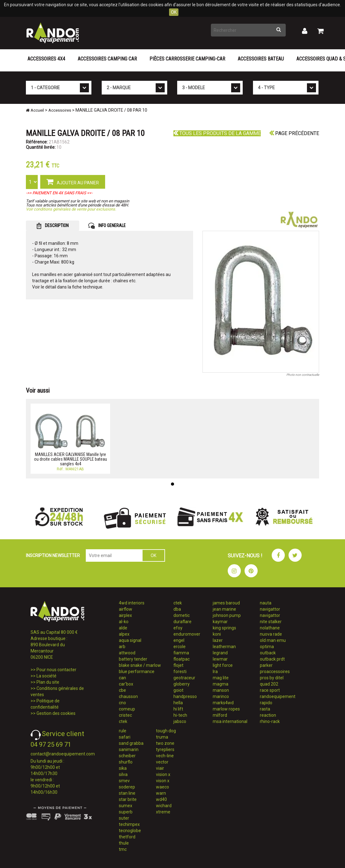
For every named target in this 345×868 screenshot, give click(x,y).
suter (124, 818)
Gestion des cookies (56, 713)
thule (124, 843)
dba (177, 609)
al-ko (124, 622)
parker (266, 665)
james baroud (226, 603)
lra (215, 672)
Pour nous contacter (56, 670)
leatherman (224, 647)
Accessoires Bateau (261, 59)
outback (268, 653)
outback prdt (272, 659)
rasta (265, 709)
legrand (220, 653)
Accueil (35, 110)
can (122, 678)
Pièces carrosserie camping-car (187, 59)
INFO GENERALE (107, 226)
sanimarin (129, 749)
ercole (180, 647)
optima (267, 647)
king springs (224, 628)
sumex (126, 806)
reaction (268, 715)
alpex (124, 634)
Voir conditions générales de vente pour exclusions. (71, 209)
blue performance (137, 672)
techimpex (129, 824)
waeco (163, 787)
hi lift (178, 709)
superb (126, 812)
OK (174, 12)
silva (123, 774)
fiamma (181, 653)
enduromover (187, 634)
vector (162, 762)
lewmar (220, 659)
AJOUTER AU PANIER (73, 182)
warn (161, 793)
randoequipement (278, 696)
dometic (182, 615)
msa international (230, 721)
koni (217, 634)
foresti (180, 672)
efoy (178, 628)
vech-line (165, 756)
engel (179, 640)
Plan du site (48, 682)
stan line (127, 793)
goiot (178, 690)
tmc (123, 849)
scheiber (127, 756)
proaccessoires (275, 672)
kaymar (220, 622)
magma (221, 684)
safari (125, 737)
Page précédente (294, 133)
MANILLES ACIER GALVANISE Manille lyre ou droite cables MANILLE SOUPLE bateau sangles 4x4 (70, 459)
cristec (125, 715)
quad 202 (269, 684)
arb (122, 647)
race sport (270, 690)
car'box (126, 684)
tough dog (166, 731)
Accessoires (60, 110)
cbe (122, 690)
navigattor (270, 609)
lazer (218, 640)
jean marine (224, 609)
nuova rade (271, 634)
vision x (163, 774)
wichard (164, 806)
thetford (127, 837)
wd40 (161, 799)
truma (162, 737)
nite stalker (271, 622)
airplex (125, 615)
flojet (178, 665)
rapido (266, 703)
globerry (182, 684)
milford (220, 715)
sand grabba (131, 743)
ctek (123, 721)
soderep (127, 787)
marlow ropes (226, 709)
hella (178, 703)
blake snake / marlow (140, 665)
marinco (221, 696)
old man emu (273, 640)
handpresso (185, 696)
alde (123, 628)
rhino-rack (270, 721)
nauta (266, 603)
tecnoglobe (130, 831)
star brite (128, 799)
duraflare (182, 622)
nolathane (270, 628)
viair (160, 768)
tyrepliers (165, 749)
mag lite (221, 678)
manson (221, 690)
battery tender (133, 659)
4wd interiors (132, 603)
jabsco (180, 721)
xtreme (163, 812)
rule (123, 731)
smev (124, 781)
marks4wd (223, 703)
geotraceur (184, 678)
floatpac (182, 659)
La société (46, 676)
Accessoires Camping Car (107, 59)
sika (123, 768)
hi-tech (180, 715)
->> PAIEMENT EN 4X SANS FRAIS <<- (59, 193)
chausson (128, 696)
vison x (163, 781)
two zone (165, 743)
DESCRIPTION (53, 226)
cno (122, 703)
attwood (127, 653)
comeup (127, 709)
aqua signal (130, 640)
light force (223, 665)
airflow (126, 609)
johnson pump (227, 615)
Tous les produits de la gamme (217, 133)
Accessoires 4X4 (46, 59)
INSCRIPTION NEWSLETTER (53, 555)
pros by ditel (272, 678)
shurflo (126, 762)
